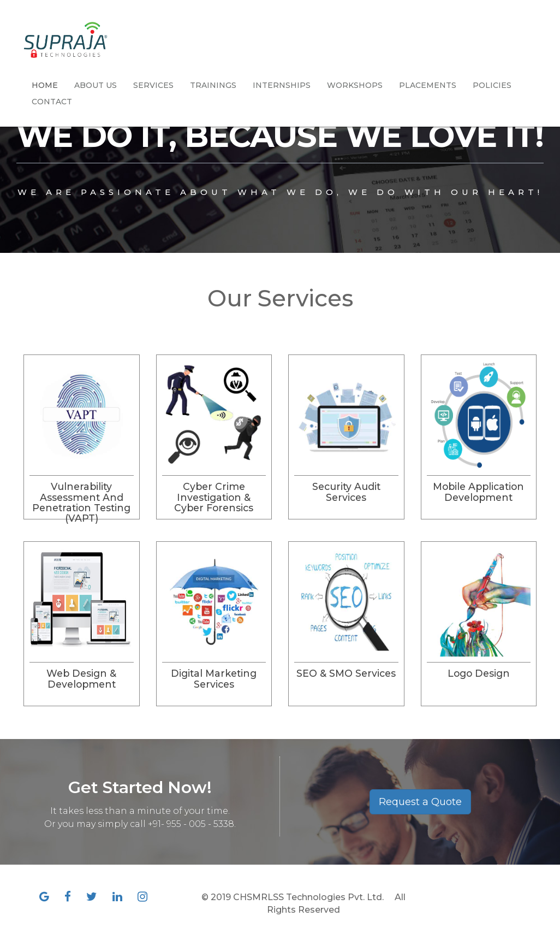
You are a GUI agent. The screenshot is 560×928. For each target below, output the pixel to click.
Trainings (213, 85)
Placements (428, 85)
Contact (52, 102)
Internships (282, 85)
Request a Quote (420, 802)
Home (45, 85)
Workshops (355, 85)
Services (153, 85)
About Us (96, 85)
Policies (492, 85)
